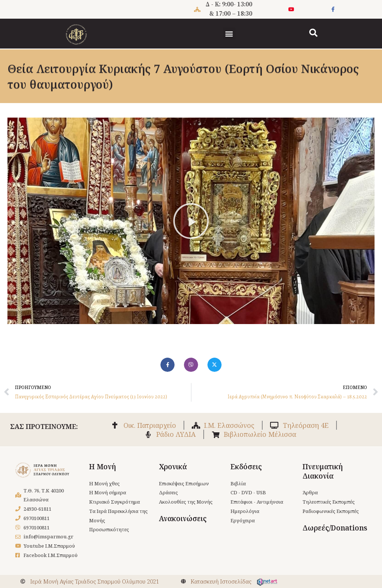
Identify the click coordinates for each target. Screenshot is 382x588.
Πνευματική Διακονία (323, 471)
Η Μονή (103, 467)
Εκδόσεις (246, 467)
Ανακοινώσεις (183, 519)
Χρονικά (173, 467)
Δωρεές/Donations (335, 528)
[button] (229, 33)
